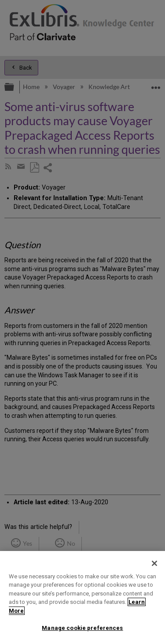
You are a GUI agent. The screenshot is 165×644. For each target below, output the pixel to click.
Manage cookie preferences (82, 628)
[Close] (154, 563)
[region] (82, 597)
